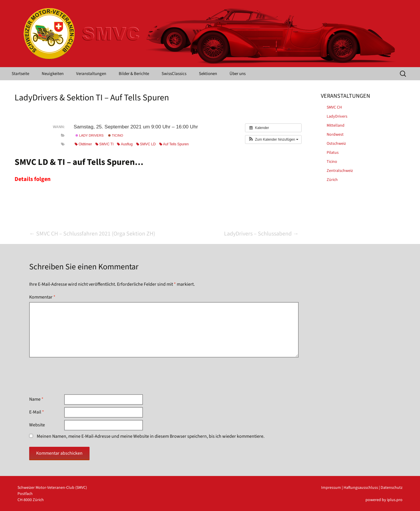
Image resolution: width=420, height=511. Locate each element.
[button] (273, 139)
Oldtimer (83, 144)
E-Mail (37, 412)
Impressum (331, 488)
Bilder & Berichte (134, 74)
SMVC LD (146, 144)
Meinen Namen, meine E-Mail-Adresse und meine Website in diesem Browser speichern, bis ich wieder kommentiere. (151, 436)
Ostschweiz (336, 144)
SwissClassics (174, 74)
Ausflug (125, 144)
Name (36, 399)
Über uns (238, 74)
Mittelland (336, 125)
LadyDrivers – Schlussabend (261, 234)
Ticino (116, 135)
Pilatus (333, 153)
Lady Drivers (90, 135)
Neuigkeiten (53, 74)
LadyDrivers (337, 116)
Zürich (332, 180)
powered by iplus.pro (384, 500)
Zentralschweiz (340, 171)
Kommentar (42, 297)
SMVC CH (334, 107)
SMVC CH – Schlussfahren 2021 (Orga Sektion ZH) (92, 234)
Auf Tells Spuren (174, 144)
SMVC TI (104, 144)
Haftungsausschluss (361, 488)
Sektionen (208, 74)
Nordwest (335, 135)
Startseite (20, 74)
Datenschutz (392, 488)
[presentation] (73, 376)
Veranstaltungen (91, 74)
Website (37, 425)
